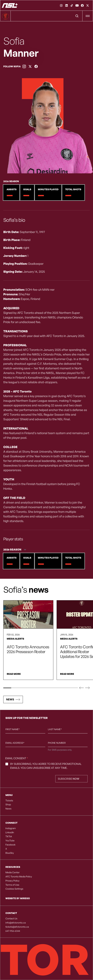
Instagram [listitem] (11, 828)
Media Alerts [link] (15, 639)
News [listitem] (8, 809)
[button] (81, 688)
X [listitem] (6, 849)
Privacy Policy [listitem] (12, 881)
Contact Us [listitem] (11, 919)
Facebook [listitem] (10, 845)
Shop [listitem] (8, 804)
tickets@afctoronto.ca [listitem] (17, 927)
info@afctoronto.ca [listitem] (16, 923)
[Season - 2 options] (16, 550)
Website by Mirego (18, 898)
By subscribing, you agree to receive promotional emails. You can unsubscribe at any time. (46, 766)
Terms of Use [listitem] (12, 885)
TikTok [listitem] (9, 836)
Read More (14, 674)
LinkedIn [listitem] (10, 832)
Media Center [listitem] (13, 872)
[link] (61, 5)
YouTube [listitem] (10, 841)
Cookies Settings (14, 889)
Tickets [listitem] (9, 801)
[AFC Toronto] (10, 5)
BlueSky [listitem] (10, 853)
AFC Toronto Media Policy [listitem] (19, 877)
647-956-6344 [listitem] (13, 931)
